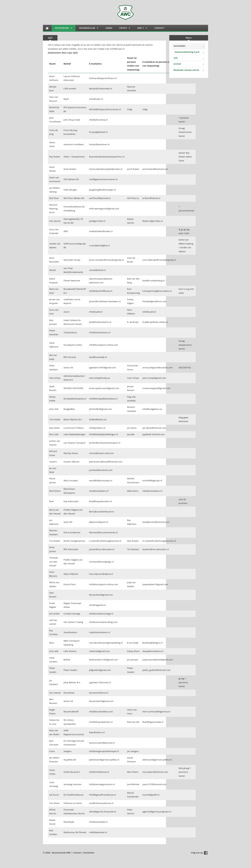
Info (176, 58)
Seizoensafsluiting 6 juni (187, 52)
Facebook (206, 853)
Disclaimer (89, 853)
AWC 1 (141, 29)
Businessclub (87, 29)
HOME (47, 28)
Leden (109, 28)
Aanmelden (179, 46)
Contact (159, 28)
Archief (177, 64)
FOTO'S (123, 29)
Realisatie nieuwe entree (186, 70)
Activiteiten (62, 29)
